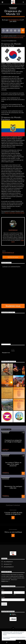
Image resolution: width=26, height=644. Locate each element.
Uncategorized (13, 9)
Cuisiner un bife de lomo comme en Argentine (13, 513)
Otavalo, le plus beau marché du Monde (15, 213)
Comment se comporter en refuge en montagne (13, 441)
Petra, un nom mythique (13, 532)
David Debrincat (14, 20)
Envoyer (4, 604)
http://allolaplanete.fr (8, 562)
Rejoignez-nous (6, 344)
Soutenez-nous (13, 306)
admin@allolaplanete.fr (9, 567)
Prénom (3, 595)
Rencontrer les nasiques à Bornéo (13, 487)
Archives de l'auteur (13, 257)
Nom (3, 590)
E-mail (3, 597)
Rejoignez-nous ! (5, 581)
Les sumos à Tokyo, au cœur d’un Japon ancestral (13, 464)
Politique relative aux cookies (16, 639)
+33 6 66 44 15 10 (8, 564)
